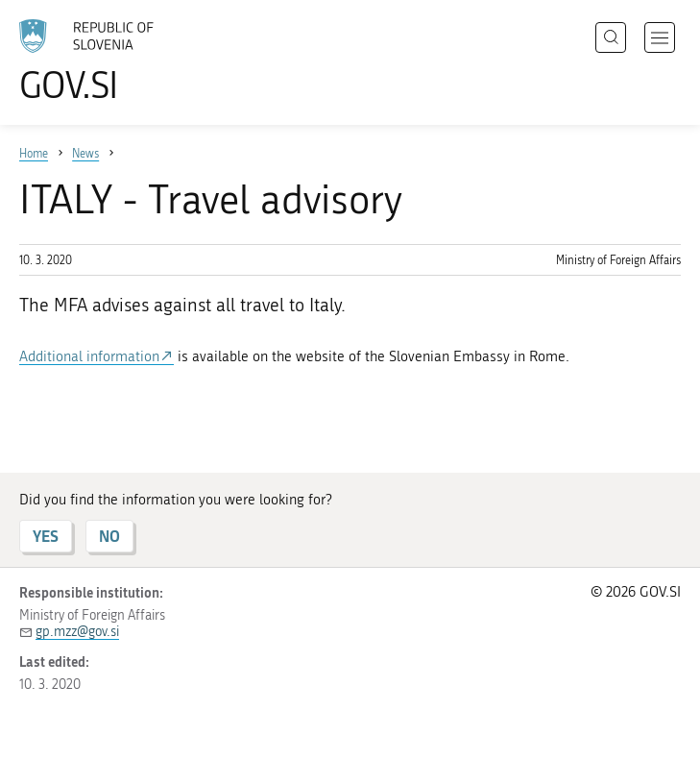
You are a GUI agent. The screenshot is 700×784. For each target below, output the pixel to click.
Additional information (89, 356)
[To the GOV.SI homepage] (115, 61)
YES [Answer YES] (46, 536)
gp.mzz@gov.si (77, 632)
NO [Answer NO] (109, 536)
